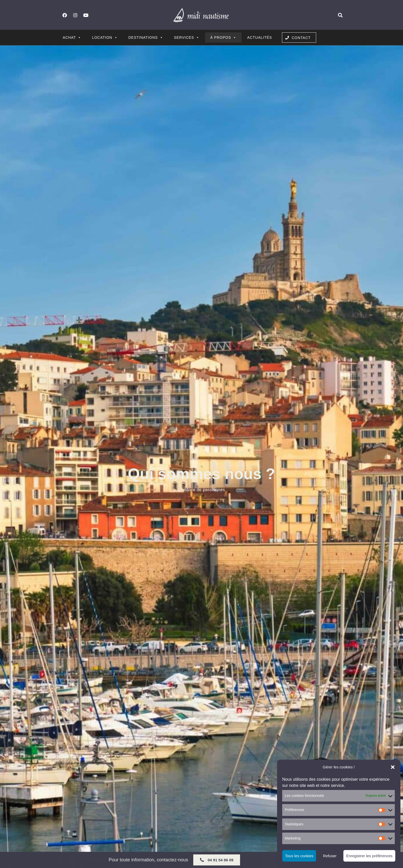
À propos (223, 37)
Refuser (330, 856)
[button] (393, 767)
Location (105, 37)
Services (187, 37)
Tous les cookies (299, 856)
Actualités (260, 37)
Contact (301, 38)
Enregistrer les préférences (369, 856)
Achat (72, 37)
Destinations (146, 37)
